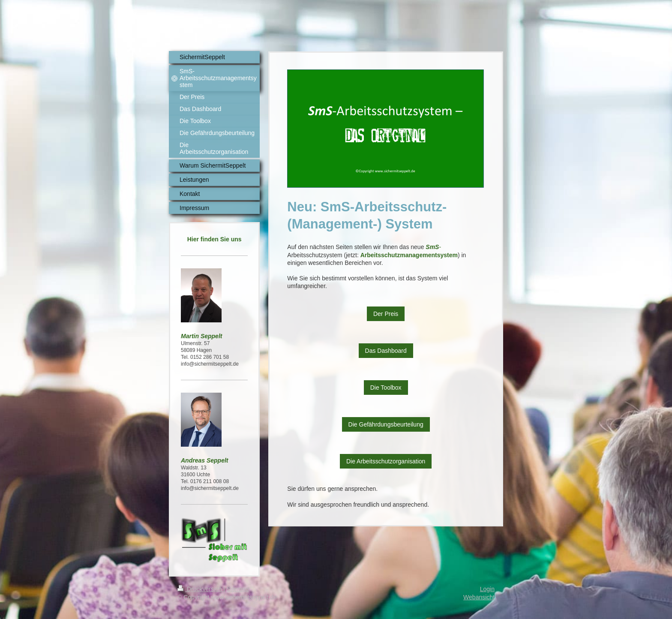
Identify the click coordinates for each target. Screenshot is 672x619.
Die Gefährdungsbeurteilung (386, 424)
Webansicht (479, 597)
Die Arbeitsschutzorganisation (386, 461)
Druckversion (200, 589)
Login (487, 589)
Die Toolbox (386, 388)
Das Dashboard (386, 351)
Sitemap (238, 589)
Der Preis (386, 314)
